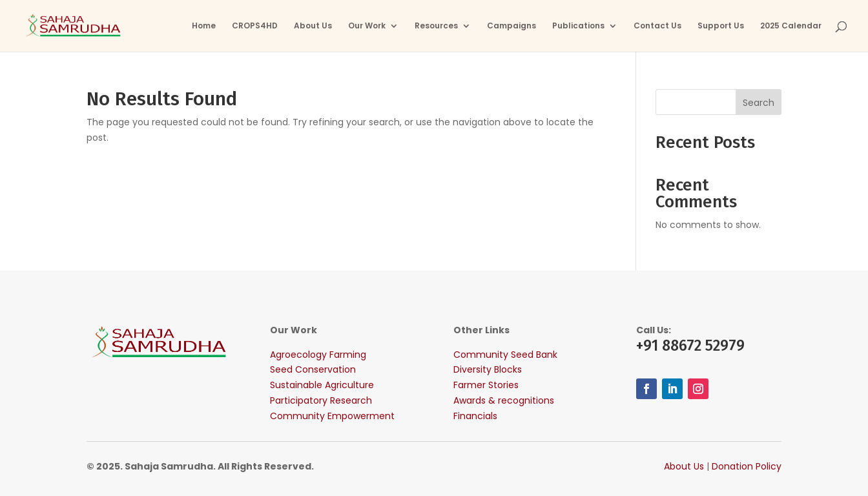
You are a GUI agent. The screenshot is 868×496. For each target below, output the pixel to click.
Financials (475, 416)
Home (204, 26)
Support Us (721, 26)
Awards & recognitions (504, 400)
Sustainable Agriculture (322, 385)
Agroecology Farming (318, 355)
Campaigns (512, 26)
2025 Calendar (791, 26)
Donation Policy (747, 466)
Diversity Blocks (488, 369)
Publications (578, 26)
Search (759, 103)
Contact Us (657, 26)
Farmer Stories (486, 385)
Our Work (367, 26)
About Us (313, 26)
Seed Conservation (313, 369)
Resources (436, 26)
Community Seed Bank (505, 355)
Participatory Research (321, 400)
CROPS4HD (255, 26)
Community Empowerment (332, 416)
